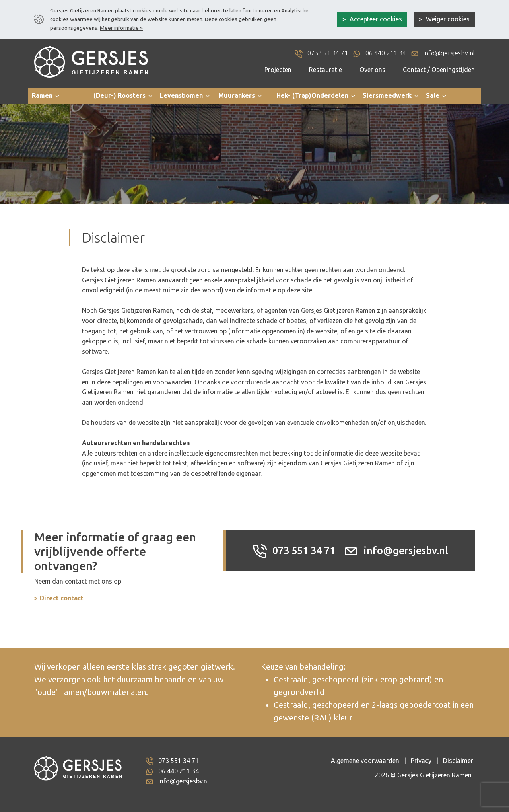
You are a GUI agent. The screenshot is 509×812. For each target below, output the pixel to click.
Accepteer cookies (375, 19)
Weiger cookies (447, 19)
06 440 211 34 (179, 771)
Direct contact (62, 598)
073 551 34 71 (294, 551)
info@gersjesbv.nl (396, 551)
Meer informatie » (121, 28)
